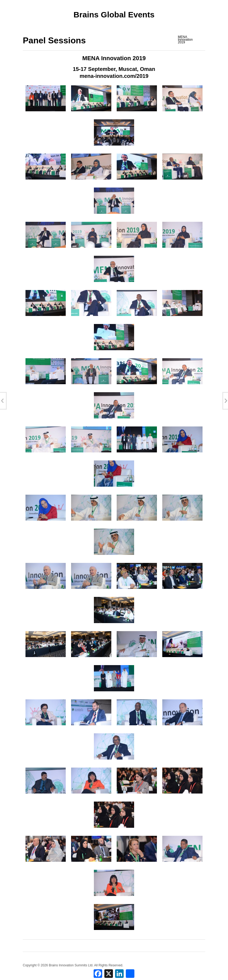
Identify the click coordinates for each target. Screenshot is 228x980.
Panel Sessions (54, 40)
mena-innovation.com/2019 (114, 76)
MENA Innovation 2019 (185, 40)
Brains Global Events (114, 15)
